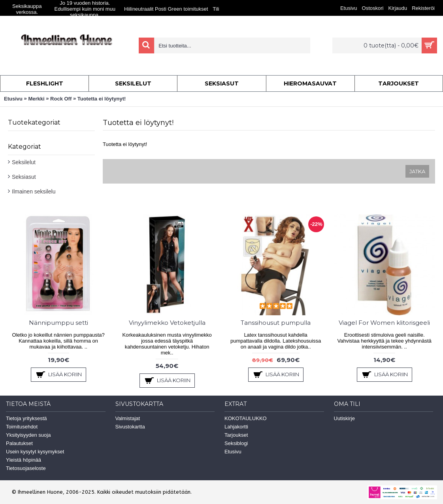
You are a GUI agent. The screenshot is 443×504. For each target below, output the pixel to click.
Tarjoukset (236, 435)
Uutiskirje (344, 418)
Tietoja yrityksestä (26, 418)
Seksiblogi (236, 443)
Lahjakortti (236, 427)
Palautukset (19, 443)
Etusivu (13, 99)
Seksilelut (24, 162)
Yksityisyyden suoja (28, 435)
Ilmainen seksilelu (34, 191)
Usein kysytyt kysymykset (35, 452)
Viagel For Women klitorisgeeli (384, 323)
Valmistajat (128, 418)
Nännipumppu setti (58, 323)
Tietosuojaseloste (26, 468)
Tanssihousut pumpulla (276, 323)
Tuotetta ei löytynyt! (102, 99)
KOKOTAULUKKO (246, 418)
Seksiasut (24, 177)
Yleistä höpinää (24, 460)
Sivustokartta (130, 427)
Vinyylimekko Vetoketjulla (167, 323)
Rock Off (61, 99)
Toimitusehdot (22, 427)
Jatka (417, 171)
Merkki (36, 99)
